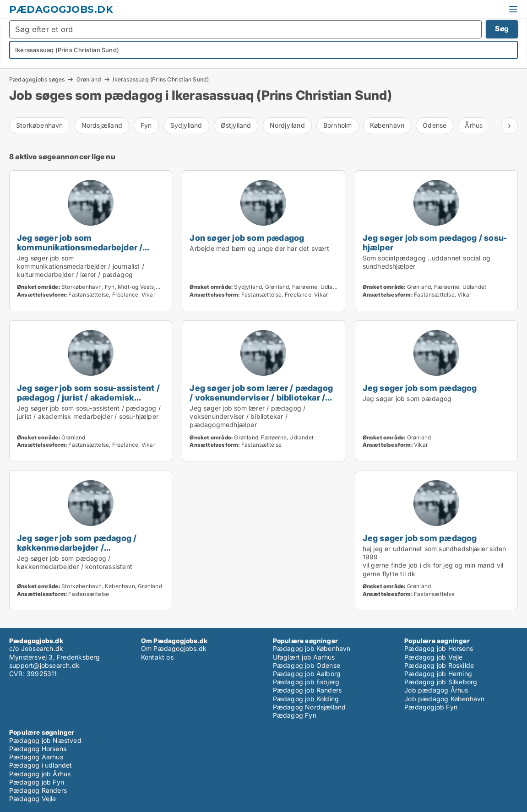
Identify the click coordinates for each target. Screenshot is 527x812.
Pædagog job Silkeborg (441, 682)
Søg (502, 29)
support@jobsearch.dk (44, 665)
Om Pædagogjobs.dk (174, 648)
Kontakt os (157, 657)
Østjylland (236, 125)
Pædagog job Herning (438, 674)
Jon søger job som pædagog (247, 238)
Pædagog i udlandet (41, 765)
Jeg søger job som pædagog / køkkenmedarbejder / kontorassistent (77, 547)
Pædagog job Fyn (37, 782)
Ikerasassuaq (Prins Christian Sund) (161, 80)
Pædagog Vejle (33, 798)
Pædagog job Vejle (433, 657)
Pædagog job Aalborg (307, 674)
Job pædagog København (444, 699)
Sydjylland (186, 125)
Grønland (89, 79)
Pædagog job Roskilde (439, 665)
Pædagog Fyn (295, 715)
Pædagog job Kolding (306, 699)
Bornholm (338, 125)
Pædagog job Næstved (45, 740)
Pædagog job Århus (40, 774)
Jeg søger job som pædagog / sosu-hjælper (435, 242)
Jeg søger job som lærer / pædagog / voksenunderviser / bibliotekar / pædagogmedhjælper (261, 397)
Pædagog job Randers (307, 690)
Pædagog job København (312, 648)
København (387, 125)
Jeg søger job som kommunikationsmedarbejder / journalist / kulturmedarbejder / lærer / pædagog (80, 252)
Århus (474, 125)
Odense (435, 125)
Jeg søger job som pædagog (420, 388)
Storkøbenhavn (40, 125)
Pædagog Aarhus (36, 757)
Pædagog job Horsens (439, 648)
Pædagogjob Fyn (431, 707)
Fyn (146, 125)
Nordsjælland (102, 125)
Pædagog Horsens (38, 749)
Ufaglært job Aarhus (304, 657)
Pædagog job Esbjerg (306, 682)
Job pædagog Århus (436, 690)
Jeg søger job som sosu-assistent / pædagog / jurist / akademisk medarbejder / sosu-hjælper (88, 397)
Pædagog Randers (38, 790)
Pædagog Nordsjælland (310, 707)
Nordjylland (287, 125)
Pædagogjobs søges (37, 79)
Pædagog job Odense (307, 665)
